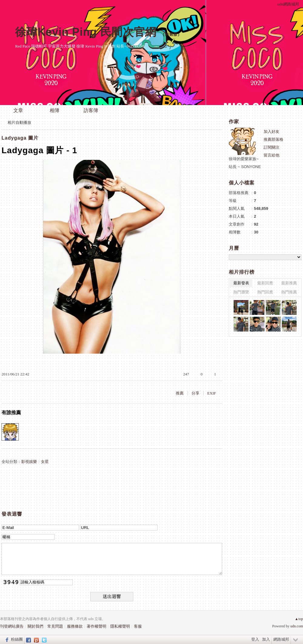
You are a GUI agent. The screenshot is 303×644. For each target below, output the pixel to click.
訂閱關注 (271, 147)
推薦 (180, 393)
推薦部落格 (273, 139)
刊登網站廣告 (12, 626)
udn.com (297, 626)
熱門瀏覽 (241, 292)
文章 (18, 110)
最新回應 (265, 283)
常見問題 (55, 626)
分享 (195, 393)
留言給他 (271, 155)
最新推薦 (289, 283)
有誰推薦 (11, 413)
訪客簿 (91, 110)
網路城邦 (281, 639)
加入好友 (271, 132)
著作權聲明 (97, 626)
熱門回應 (265, 292)
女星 (45, 462)
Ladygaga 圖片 (20, 138)
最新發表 (241, 283)
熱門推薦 (289, 292)
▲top (299, 619)
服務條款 (75, 626)
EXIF (212, 393)
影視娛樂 (29, 462)
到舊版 (171, 34)
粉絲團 (17, 639)
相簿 (55, 110)
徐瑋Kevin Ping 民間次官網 (86, 32)
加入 (266, 639)
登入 (255, 639)
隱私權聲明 (120, 626)
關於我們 (35, 626)
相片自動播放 (19, 122)
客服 (138, 626)
